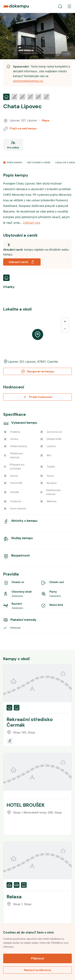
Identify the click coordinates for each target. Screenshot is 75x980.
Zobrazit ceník (22, 262)
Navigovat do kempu (37, 371)
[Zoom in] (65, 321)
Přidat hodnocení (37, 397)
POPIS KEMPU (14, 163)
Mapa (44, 120)
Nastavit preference (37, 970)
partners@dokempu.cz (28, 81)
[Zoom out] (65, 329)
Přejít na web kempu (23, 128)
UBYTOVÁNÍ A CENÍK (39, 163)
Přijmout (38, 958)
